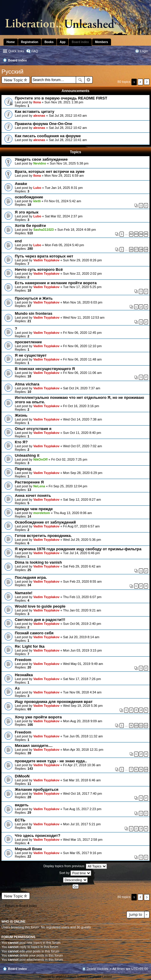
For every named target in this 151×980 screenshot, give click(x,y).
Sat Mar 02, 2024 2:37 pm (64, 216)
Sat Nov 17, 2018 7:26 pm (82, 679)
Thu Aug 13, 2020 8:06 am (73, 513)
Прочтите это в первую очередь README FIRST (61, 98)
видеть (22, 805)
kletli (37, 201)
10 (136, 725)
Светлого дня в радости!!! (40, 620)
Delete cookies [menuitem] (97, 969)
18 (141, 249)
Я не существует (31, 355)
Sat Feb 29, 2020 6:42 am (82, 566)
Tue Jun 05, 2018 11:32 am (83, 736)
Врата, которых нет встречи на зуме (50, 172)
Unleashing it (27, 455)
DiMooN (22, 776)
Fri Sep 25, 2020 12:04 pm (68, 486)
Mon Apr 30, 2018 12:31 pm (83, 750)
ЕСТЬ (20, 820)
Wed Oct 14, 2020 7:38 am (82, 419)
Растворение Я (29, 482)
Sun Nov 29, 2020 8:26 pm (82, 260)
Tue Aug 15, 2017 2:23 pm (82, 809)
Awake (21, 184)
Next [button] (147, 82)
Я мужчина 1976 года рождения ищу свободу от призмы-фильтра (78, 549)
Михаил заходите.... (34, 746)
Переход (23, 469)
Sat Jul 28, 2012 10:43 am (68, 116)
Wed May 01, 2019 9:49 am (83, 664)
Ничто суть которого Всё (39, 269)
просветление (28, 342)
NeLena (39, 486)
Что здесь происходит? (38, 836)
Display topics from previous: (75, 866)
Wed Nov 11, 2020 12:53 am (84, 317)
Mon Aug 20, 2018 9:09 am (83, 721)
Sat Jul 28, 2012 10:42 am (68, 128)
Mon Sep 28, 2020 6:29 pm (83, 473)
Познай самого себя (34, 633)
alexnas (39, 116)
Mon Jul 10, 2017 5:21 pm (82, 824)
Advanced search (89, 80)
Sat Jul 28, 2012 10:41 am (68, 140)
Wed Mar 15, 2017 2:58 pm (83, 840)
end (18, 241)
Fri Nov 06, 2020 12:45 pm (82, 333)
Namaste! (24, 593)
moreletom (41, 513)
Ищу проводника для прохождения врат (54, 702)
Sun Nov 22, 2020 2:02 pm (82, 274)
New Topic (14, 80)
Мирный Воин (28, 849)
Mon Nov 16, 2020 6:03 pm (83, 302)
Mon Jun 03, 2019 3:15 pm (82, 650)
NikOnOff (40, 459)
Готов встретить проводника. (43, 536)
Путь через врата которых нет (44, 256)
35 (146, 234)
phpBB (60, 977)
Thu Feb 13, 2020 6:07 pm (82, 597)
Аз (17, 688)
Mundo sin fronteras (34, 313)
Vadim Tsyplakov (46, 260)
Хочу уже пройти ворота (38, 717)
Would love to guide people (40, 606)
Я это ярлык (27, 212)
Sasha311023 (43, 230)
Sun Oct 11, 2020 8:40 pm (82, 433)
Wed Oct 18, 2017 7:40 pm (82, 794)
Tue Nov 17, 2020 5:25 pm (82, 287)
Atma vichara (27, 384)
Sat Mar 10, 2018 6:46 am (82, 780)
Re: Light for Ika (30, 646)
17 (136, 249)
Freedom (23, 660)
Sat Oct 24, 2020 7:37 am (82, 388)
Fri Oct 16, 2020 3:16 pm (81, 406)
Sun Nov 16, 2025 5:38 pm (69, 163)
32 (131, 234)
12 (146, 725)
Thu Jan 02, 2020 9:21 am (82, 610)
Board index (17, 969)
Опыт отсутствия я (33, 429)
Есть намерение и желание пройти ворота (56, 283)
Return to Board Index (21, 906)
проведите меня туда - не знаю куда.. (51, 761)
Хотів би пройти (30, 226)
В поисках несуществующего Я (45, 369)
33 (136, 234)
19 (146, 249)
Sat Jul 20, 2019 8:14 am (81, 637)
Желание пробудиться (37, 789)
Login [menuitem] (144, 51)
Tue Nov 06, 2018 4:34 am (82, 692)
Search (80, 80)
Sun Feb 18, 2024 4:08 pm (77, 230)
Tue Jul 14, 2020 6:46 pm (81, 553)
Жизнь (21, 415)
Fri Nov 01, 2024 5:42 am (63, 201)
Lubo (37, 188)
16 (131, 249)
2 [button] (140, 82)
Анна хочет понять (33, 495)
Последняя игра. (31, 577)
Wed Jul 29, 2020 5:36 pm (82, 540)
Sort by (75, 873)
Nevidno (40, 163)
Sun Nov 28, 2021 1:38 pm (64, 102)
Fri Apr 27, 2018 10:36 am (82, 765)
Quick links (16, 51)
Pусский (12, 72)
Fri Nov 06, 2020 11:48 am (82, 359)
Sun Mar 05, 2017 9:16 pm (82, 853)
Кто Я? (21, 442)
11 (141, 725)
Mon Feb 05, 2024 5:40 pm (65, 245)
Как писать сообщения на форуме (48, 136)
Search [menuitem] (146, 61)
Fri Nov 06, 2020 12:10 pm (82, 346)
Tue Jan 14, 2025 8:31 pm (64, 188)
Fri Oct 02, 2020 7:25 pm (69, 459)
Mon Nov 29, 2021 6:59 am (64, 176)
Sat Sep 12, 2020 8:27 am (82, 500)
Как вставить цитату (34, 112)
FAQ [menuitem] (35, 51)
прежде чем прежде (34, 509)
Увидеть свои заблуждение (41, 159)
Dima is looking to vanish (38, 562)
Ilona (37, 102)
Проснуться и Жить (34, 298)
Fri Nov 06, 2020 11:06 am (82, 373)
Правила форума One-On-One (44, 124)
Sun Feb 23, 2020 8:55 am (82, 581)
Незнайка (24, 675)
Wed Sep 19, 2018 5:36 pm (83, 706)
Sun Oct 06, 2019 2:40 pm (82, 624)
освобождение (29, 197)
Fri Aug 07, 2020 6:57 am (81, 526)
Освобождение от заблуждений (45, 522)
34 (141, 234)
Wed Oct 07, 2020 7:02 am (82, 446)
